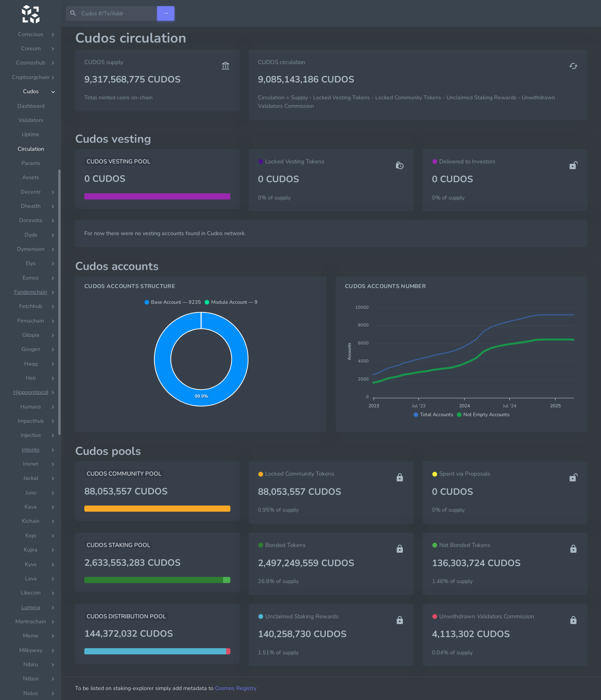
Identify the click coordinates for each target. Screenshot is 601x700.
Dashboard (31, 106)
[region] (31, 363)
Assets (31, 177)
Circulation (31, 149)
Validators (31, 120)
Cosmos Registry (236, 688)
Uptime (31, 134)
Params (31, 163)
